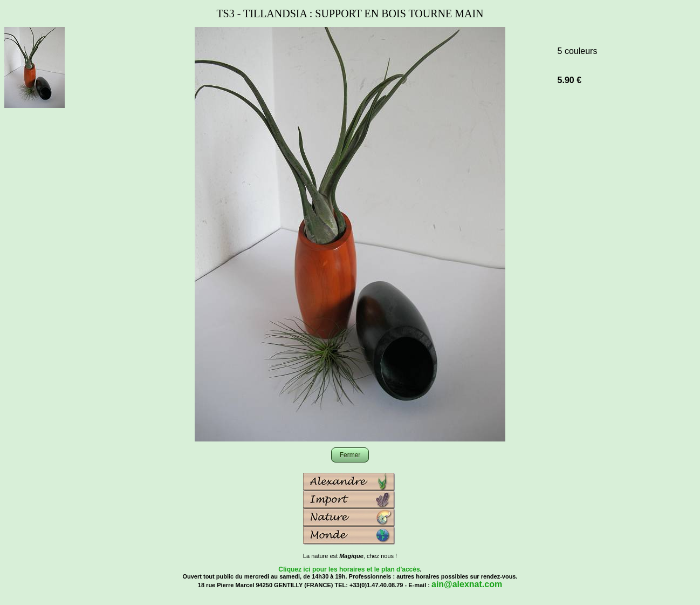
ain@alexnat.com (467, 584)
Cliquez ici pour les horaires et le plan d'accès (349, 569)
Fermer (350, 455)
